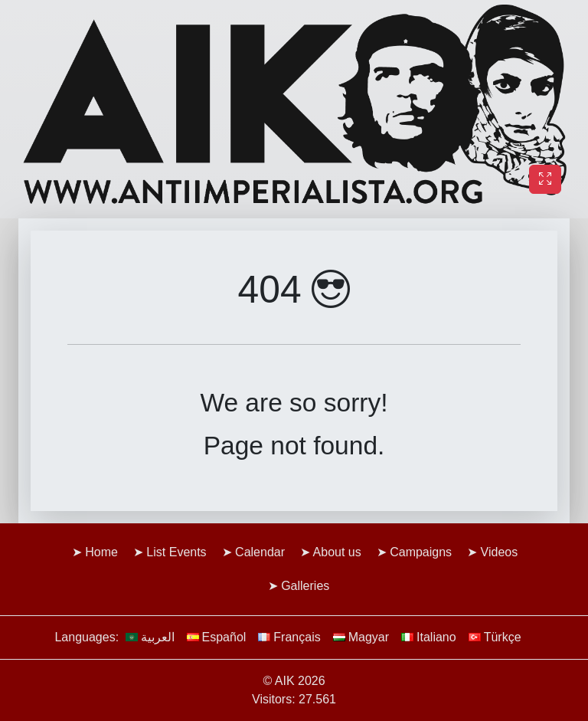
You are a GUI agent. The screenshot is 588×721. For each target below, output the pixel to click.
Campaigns (421, 552)
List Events (176, 552)
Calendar (260, 552)
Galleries (305, 586)
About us (337, 552)
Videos (500, 552)
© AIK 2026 (294, 681)
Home (101, 552)
